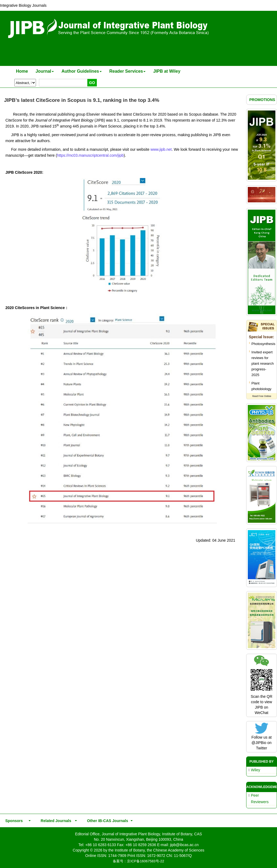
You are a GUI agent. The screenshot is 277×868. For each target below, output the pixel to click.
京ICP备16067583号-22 (145, 861)
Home (22, 71)
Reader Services (128, 71)
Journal (45, 71)
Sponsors (13, 821)
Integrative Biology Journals (23, 5)
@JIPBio (259, 743)
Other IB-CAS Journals (106, 821)
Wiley (256, 770)
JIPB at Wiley (167, 71)
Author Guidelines (82, 71)
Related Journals (55, 821)
